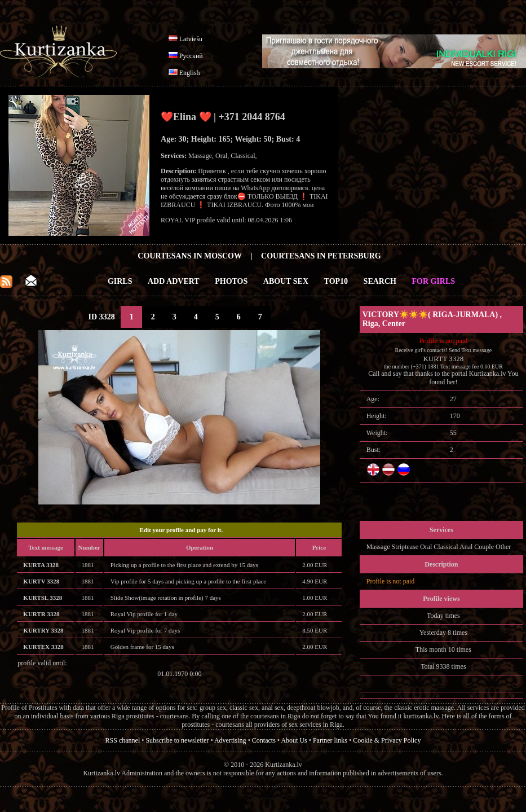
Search (380, 281)
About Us (294, 740)
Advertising (230, 740)
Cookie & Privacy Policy (387, 740)
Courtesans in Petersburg (321, 256)
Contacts (264, 740)
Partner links (330, 740)
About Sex (286, 281)
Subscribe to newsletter (177, 740)
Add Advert (174, 281)
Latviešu (191, 39)
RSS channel (123, 740)
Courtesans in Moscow (190, 256)
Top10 (336, 281)
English (190, 73)
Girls (120, 281)
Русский (191, 56)
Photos (231, 281)
